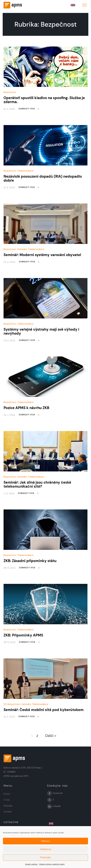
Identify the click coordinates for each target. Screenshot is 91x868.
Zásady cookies (31, 864)
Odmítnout (46, 849)
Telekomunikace (25, 171)
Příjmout (45, 841)
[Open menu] (84, 5)
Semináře (22, 249)
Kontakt (8, 812)
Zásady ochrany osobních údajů (52, 864)
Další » (51, 736)
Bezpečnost (10, 92)
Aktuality (8, 806)
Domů (7, 794)
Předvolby (45, 857)
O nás (7, 800)
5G (5, 704)
